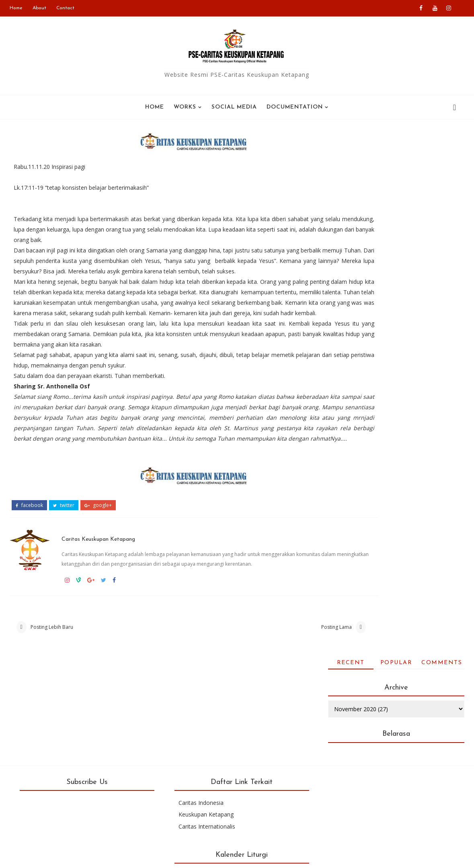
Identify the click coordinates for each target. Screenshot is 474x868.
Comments (442, 142)
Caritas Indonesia (196, 741)
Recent (351, 142)
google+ (98, 531)
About (39, 8)
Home (16, 8)
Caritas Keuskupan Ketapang (107, 562)
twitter (64, 531)
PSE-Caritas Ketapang (92, 856)
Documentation (295, 107)
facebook (29, 531)
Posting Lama (277, 664)
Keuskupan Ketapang (201, 752)
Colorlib (316, 856)
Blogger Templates (227, 856)
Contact (65, 8)
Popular (396, 142)
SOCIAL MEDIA (234, 107)
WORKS (185, 107)
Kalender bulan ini (375, 801)
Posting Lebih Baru (52, 664)
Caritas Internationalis (202, 764)
